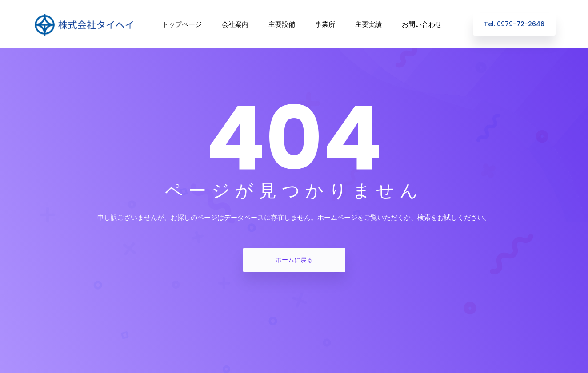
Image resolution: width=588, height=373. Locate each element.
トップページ (182, 24)
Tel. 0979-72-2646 (514, 24)
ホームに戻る (294, 260)
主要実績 (368, 24)
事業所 (325, 24)
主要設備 (282, 24)
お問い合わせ (422, 24)
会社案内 (235, 24)
